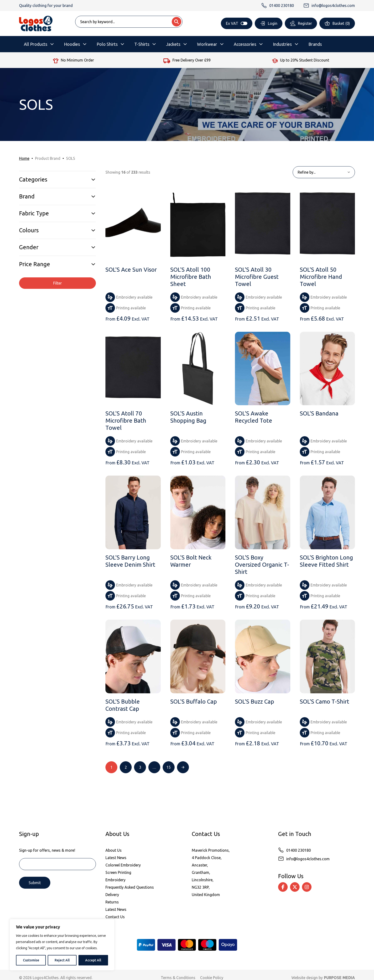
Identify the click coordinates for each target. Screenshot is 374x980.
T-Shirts (142, 44)
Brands (315, 44)
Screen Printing (118, 872)
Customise (31, 960)
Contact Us (115, 917)
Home (24, 158)
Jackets (173, 44)
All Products (36, 44)
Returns (112, 902)
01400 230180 (299, 850)
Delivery (112, 895)
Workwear (207, 44)
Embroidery (115, 880)
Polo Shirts (107, 44)
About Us (114, 850)
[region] (62, 945)
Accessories (245, 44)
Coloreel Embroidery (123, 865)
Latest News (116, 858)
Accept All (93, 960)
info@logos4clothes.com (308, 859)
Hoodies (72, 44)
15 (169, 767)
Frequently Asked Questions (130, 887)
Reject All (62, 960)
